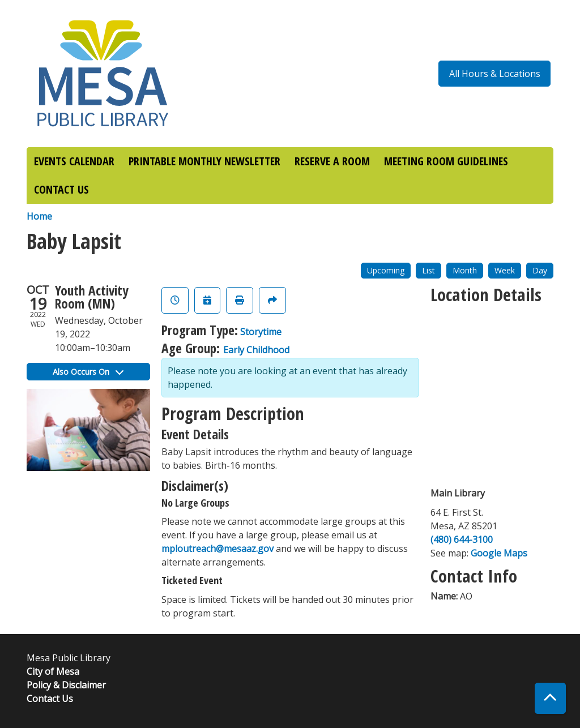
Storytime (261, 332)
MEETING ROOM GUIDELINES (446, 161)
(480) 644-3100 (462, 539)
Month (465, 270)
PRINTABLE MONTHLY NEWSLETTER (204, 161)
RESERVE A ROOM (332, 161)
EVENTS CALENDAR (74, 161)
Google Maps (499, 553)
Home (39, 216)
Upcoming (386, 270)
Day (540, 270)
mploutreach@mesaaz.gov (217, 549)
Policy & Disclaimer (66, 685)
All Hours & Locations (495, 74)
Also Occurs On (88, 372)
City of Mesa (53, 671)
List (428, 270)
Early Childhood (256, 350)
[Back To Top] (550, 698)
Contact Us (50, 699)
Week (505, 270)
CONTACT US (61, 189)
